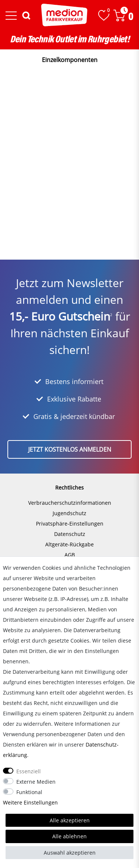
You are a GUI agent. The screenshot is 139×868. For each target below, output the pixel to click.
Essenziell (29, 771)
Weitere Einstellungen (30, 802)
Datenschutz (70, 534)
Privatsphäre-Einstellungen (70, 524)
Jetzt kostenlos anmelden (70, 449)
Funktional (29, 792)
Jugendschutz (69, 513)
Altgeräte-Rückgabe (69, 544)
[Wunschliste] (104, 15)
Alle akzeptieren (70, 820)
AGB (70, 555)
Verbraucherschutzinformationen (70, 503)
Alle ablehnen (69, 836)
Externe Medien (36, 782)
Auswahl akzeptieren (70, 853)
